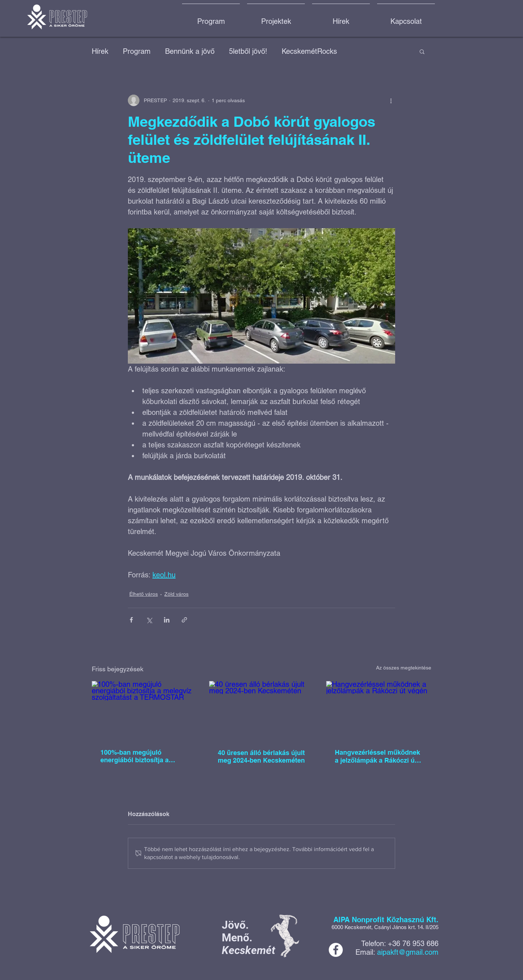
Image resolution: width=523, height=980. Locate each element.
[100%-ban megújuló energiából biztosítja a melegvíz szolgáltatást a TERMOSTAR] (144, 710)
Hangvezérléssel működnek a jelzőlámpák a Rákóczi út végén (377, 756)
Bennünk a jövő (190, 51)
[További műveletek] (391, 100)
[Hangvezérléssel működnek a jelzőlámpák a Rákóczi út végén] (379, 710)
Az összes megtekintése (404, 668)
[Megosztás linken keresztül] (184, 620)
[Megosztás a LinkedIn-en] (167, 620)
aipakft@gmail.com (408, 952)
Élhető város (144, 594)
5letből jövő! (248, 51)
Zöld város (176, 594)
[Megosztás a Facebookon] (131, 620)
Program (137, 51)
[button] (422, 51)
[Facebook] (336, 950)
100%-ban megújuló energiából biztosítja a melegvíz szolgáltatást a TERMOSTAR (137, 756)
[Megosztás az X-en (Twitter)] (149, 620)
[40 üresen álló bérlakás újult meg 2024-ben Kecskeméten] (262, 711)
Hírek (100, 51)
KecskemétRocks (309, 51)
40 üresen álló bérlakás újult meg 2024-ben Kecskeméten (261, 756)
